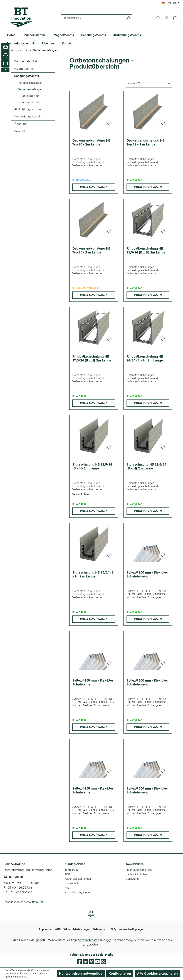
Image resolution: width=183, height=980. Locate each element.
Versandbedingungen (77, 892)
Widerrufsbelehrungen (78, 879)
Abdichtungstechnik (28, 109)
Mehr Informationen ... (16, 977)
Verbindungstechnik (28, 117)
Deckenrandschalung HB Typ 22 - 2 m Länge (146, 143)
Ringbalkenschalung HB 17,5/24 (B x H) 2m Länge (92, 359)
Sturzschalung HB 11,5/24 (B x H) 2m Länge (92, 467)
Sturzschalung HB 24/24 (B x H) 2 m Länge (93, 575)
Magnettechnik (24, 69)
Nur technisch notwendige (81, 974)
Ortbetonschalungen (30, 90)
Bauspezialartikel (26, 62)
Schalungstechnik (27, 76)
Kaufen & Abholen (136, 875)
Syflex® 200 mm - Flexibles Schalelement (147, 683)
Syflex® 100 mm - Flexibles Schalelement (147, 575)
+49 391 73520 (13, 877)
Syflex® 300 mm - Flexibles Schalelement (147, 791)
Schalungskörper (30, 96)
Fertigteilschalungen (30, 83)
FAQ (67, 888)
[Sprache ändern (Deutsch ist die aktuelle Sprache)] (171, 3)
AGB (67, 875)
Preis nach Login (94, 187)
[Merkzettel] (158, 18)
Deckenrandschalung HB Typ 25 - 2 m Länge (91, 251)
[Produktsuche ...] (92, 18)
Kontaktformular (33, 902)
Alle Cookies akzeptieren (157, 974)
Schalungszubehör (29, 102)
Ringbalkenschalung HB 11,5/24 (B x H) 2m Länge (146, 251)
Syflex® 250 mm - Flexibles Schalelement (93, 791)
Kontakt (20, 131)
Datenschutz (72, 883)
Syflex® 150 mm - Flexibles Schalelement (93, 683)
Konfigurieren (120, 974)
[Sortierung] (149, 84)
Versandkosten (89, 940)
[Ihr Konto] (167, 18)
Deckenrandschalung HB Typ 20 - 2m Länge (91, 143)
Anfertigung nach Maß (139, 870)
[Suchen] (128, 18)
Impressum (71, 870)
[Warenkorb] (175, 18)
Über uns (20, 124)
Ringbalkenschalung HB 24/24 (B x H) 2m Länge (145, 359)
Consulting (132, 879)
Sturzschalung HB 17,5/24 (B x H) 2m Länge (146, 467)
